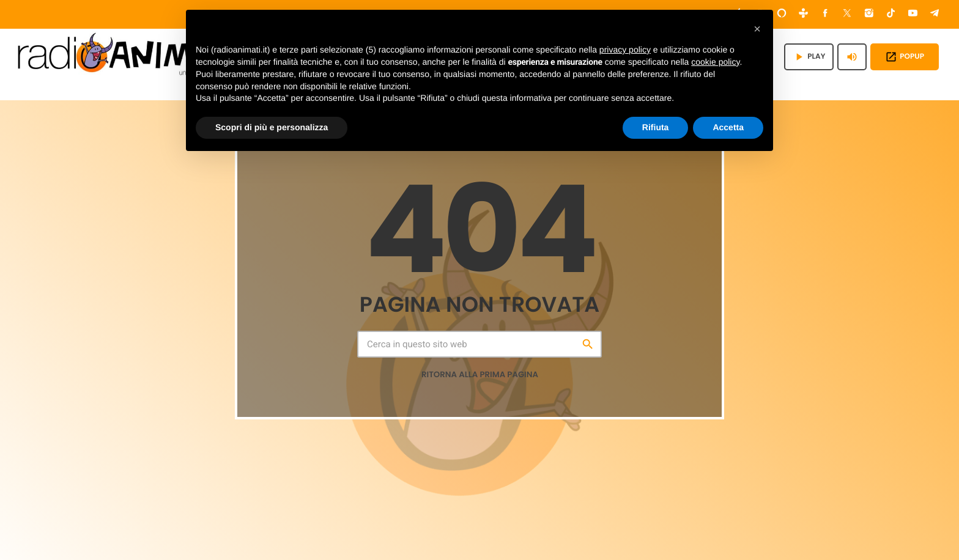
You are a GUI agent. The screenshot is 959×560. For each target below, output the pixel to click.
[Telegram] (935, 14)
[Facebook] (826, 14)
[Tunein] (804, 14)
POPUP (905, 57)
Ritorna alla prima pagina (480, 374)
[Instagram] (869, 14)
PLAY (809, 57)
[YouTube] (913, 14)
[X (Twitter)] (847, 14)
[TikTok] (891, 14)
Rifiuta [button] (656, 127)
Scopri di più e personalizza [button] (272, 127)
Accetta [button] (728, 127)
